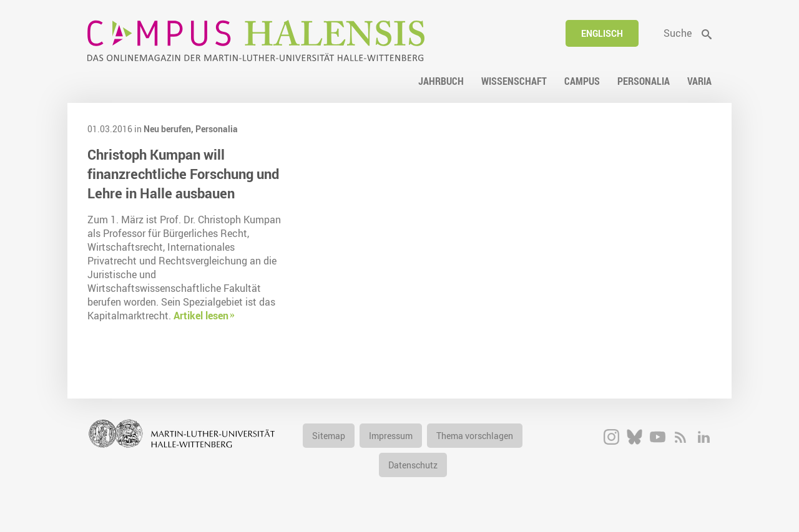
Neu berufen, (169, 129)
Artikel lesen (201, 316)
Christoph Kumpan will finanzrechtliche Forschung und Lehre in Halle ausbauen (183, 174)
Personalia (217, 129)
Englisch (602, 33)
